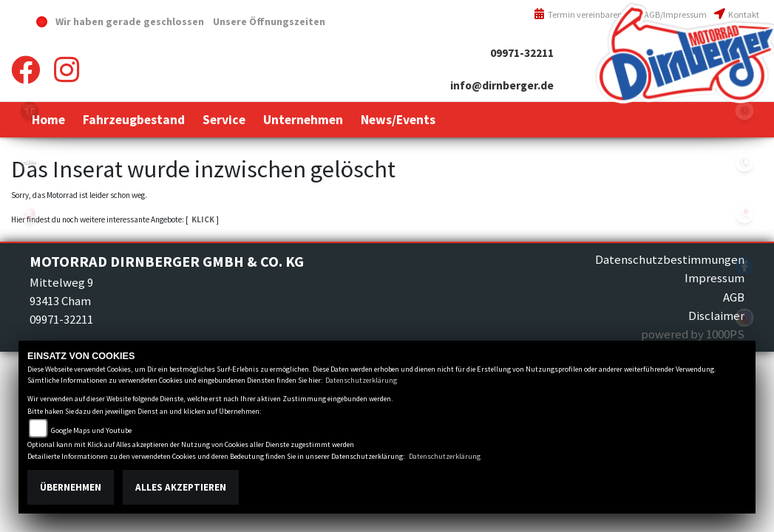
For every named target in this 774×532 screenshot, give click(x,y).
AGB (734, 297)
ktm (30, 163)
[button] (134, 120)
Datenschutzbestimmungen (670, 259)
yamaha (30, 214)
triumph (30, 111)
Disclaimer (716, 316)
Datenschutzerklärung (361, 380)
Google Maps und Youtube (91, 430)
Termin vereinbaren (578, 14)
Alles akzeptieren (181, 487)
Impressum (714, 278)
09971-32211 (522, 53)
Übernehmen (71, 487)
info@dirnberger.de (502, 85)
